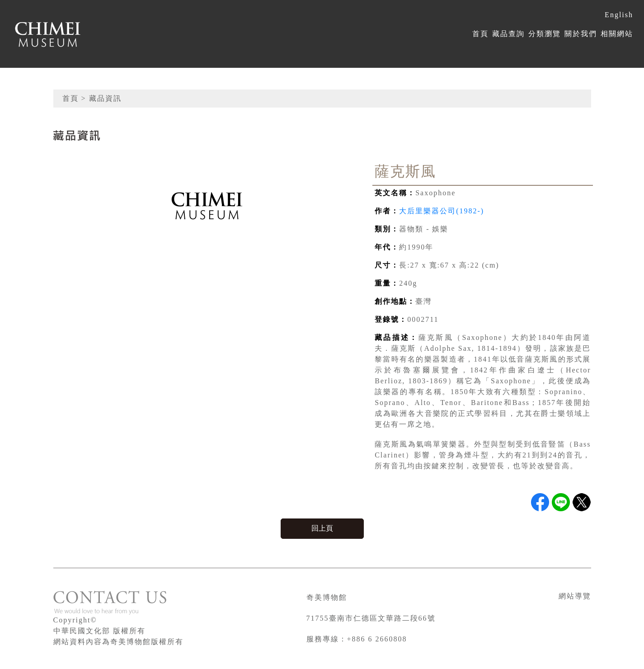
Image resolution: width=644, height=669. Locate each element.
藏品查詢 (508, 34)
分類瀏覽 (545, 34)
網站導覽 (575, 596)
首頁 (480, 34)
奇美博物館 (327, 597)
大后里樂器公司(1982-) (442, 211)
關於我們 (581, 34)
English (619, 15)
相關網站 (617, 34)
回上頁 (322, 528)
